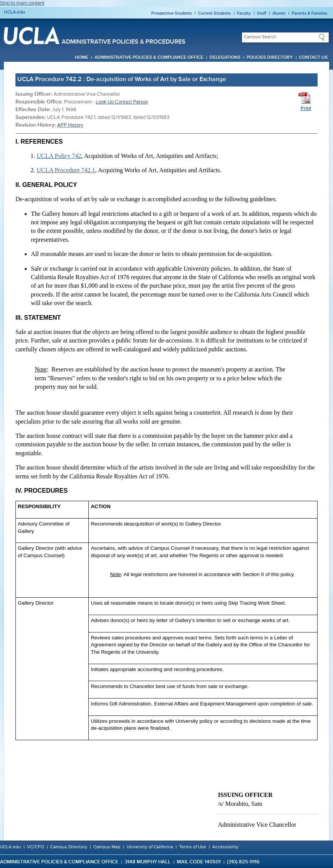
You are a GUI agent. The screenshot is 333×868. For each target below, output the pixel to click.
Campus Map (107, 847)
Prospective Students (172, 13)
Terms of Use (193, 847)
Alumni (279, 13)
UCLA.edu (14, 12)
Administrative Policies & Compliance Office (149, 58)
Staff (262, 13)
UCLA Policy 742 (59, 156)
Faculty (244, 13)
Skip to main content (22, 3)
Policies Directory (270, 58)
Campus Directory (69, 847)
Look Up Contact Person (122, 102)
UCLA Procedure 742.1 (66, 170)
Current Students (214, 13)
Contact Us (313, 58)
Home (82, 58)
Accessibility (225, 847)
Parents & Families (309, 13)
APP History (70, 125)
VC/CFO (35, 847)
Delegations (225, 58)
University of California (150, 847)
